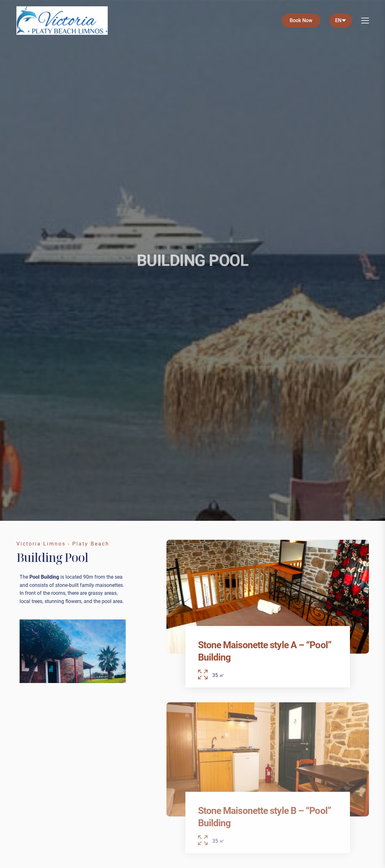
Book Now (301, 20)
